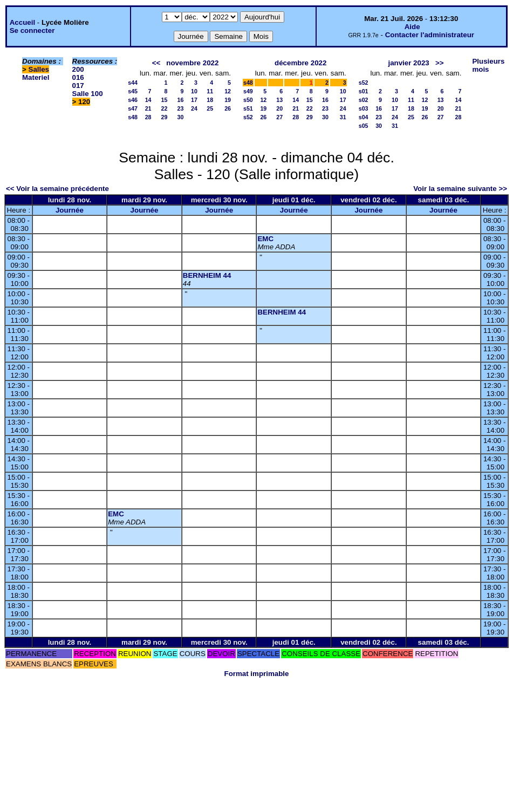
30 (181, 117)
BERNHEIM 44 (207, 275)
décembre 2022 (300, 63)
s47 (133, 108)
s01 (364, 91)
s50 (248, 100)
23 (181, 108)
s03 (364, 108)
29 (165, 117)
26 (228, 108)
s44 (133, 83)
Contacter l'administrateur (430, 35)
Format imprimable (257, 674)
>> (440, 63)
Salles (39, 69)
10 (194, 91)
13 (279, 100)
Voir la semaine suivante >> (460, 189)
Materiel (36, 77)
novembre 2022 (192, 63)
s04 (364, 117)
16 (181, 100)
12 (228, 91)
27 (279, 117)
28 (148, 117)
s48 (133, 117)
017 (78, 86)
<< (156, 63)
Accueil (22, 22)
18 (210, 100)
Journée (70, 210)
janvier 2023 (408, 63)
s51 (248, 108)
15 (165, 100)
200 (78, 69)
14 (148, 100)
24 (194, 108)
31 (343, 117)
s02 (364, 100)
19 (228, 100)
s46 (133, 100)
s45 (133, 91)
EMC (265, 239)
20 (279, 108)
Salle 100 (88, 94)
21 (148, 108)
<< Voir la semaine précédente (57, 189)
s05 (364, 126)
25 (210, 108)
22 (165, 108)
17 (194, 100)
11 (210, 91)
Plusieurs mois (488, 65)
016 (78, 77)
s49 (248, 91)
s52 (248, 117)
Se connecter (32, 30)
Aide (412, 27)
